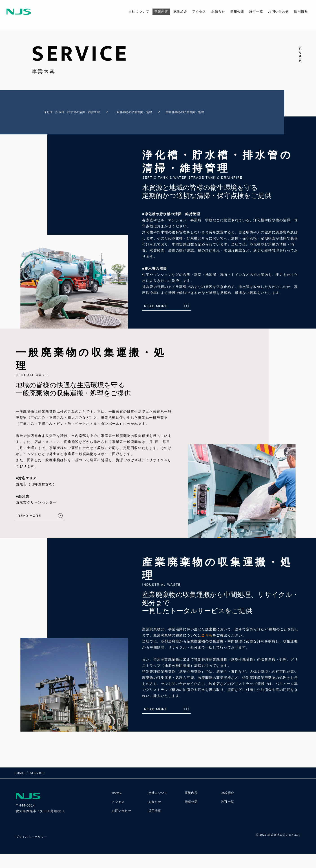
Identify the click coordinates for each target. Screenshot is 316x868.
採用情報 (301, 12)
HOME (117, 791)
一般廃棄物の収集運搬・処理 (145, 110)
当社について (129, 12)
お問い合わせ (277, 12)
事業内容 (153, 12)
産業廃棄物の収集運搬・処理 (210, 110)
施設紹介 (173, 12)
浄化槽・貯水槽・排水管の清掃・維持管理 (69, 110)
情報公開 (233, 12)
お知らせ (213, 12)
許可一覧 (253, 12)
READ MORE (156, 302)
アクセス (193, 12)
